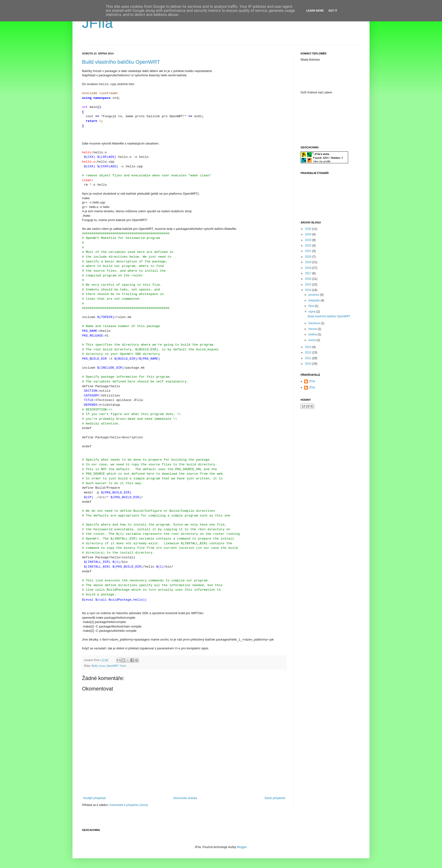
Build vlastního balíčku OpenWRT (121, 62)
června (313, 329)
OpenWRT (112, 666)
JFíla (97, 23)
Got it (333, 11)
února (312, 340)
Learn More (315, 11)
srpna (312, 312)
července (315, 323)
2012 (309, 352)
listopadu (315, 300)
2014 (309, 290)
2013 (309, 347)
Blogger (242, 847)
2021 (309, 251)
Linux (102, 666)
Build (95, 666)
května (313, 334)
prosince (314, 295)
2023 (309, 240)
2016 (309, 279)
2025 (309, 229)
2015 (309, 285)
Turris (123, 666)
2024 (309, 234)
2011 (309, 358)
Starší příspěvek (275, 798)
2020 (309, 257)
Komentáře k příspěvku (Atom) (129, 805)
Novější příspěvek (94, 798)
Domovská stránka (185, 798)
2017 (309, 273)
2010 (309, 364)
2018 (309, 268)
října (312, 306)
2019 (309, 262)
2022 (309, 246)
